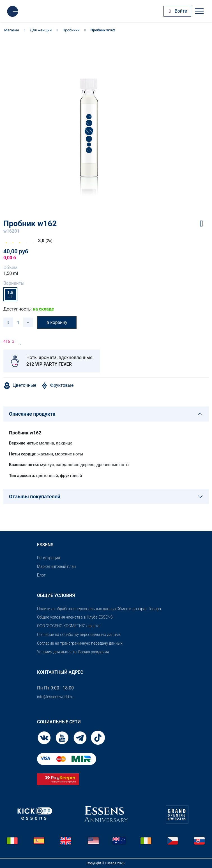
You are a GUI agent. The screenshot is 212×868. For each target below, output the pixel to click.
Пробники (71, 30)
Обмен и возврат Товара (139, 609)
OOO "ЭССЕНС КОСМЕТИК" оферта (68, 626)
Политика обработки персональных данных (77, 609)
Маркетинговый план (56, 566)
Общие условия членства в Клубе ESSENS (75, 617)
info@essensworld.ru (55, 697)
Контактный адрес (60, 672)
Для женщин (41, 30)
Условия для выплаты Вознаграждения (73, 652)
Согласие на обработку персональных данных (79, 635)
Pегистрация (49, 558)
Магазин (12, 30)
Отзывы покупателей (35, 497)
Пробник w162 (103, 30)
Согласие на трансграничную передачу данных (80, 643)
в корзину (57, 322)
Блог (41, 575)
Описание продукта (32, 414)
